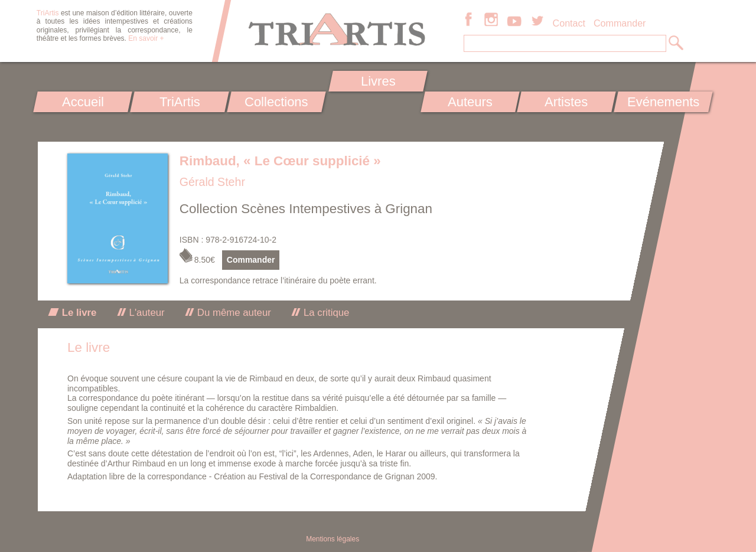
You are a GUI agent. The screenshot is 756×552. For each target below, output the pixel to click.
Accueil (83, 102)
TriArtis (179, 102)
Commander (620, 23)
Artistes (567, 102)
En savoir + (146, 38)
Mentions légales (333, 539)
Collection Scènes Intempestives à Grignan (306, 209)
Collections (276, 102)
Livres (378, 81)
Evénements (663, 102)
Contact (569, 23)
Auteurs (470, 102)
